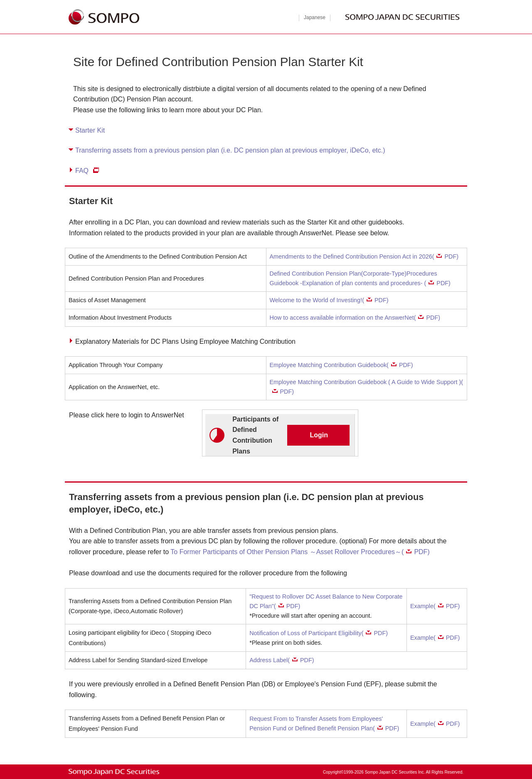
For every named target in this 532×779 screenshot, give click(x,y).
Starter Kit (90, 130)
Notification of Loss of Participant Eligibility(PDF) (319, 633)
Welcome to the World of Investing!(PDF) (329, 300)
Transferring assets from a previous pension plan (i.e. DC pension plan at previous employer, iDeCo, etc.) (230, 150)
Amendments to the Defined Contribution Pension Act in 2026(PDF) (364, 256)
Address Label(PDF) (282, 660)
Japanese (315, 17)
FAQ (82, 171)
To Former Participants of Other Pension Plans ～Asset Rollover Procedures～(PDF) (300, 552)
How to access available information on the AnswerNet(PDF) (355, 318)
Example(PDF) (435, 606)
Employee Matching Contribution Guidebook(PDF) (341, 365)
